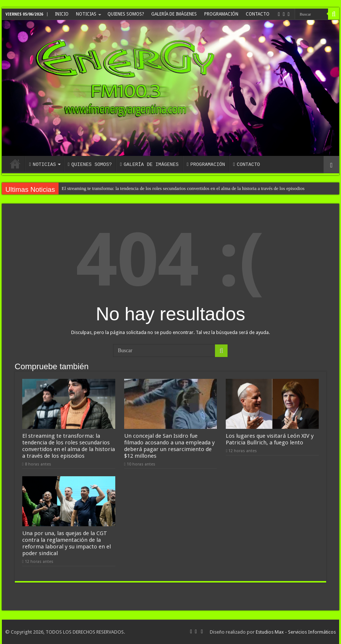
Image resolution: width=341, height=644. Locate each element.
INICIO (62, 14)
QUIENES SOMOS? (126, 14)
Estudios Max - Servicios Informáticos (296, 632)
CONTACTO (258, 14)
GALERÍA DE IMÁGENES (174, 14)
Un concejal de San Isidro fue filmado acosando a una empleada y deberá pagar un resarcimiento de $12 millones (169, 446)
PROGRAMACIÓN (221, 14)
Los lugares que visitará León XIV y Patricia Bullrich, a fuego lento (270, 439)
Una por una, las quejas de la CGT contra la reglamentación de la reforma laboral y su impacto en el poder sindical (67, 543)
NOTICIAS (86, 14)
